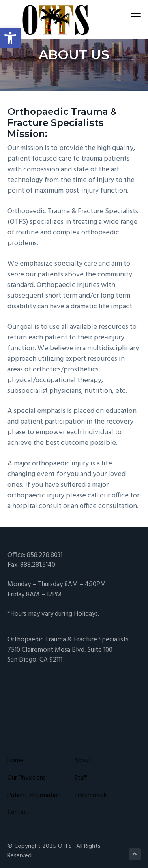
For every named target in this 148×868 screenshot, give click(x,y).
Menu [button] (132, 14)
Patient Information (34, 796)
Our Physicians (27, 778)
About (83, 761)
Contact (19, 813)
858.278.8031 (45, 555)
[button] (10, 38)
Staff (81, 778)
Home (15, 761)
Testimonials (91, 796)
